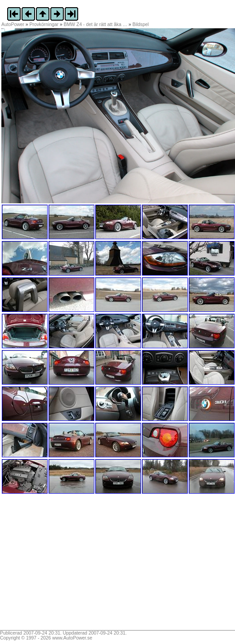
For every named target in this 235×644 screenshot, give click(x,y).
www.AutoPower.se (72, 638)
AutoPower (13, 24)
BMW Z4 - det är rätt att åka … (95, 24)
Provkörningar (44, 24)
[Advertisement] (58, 565)
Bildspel (141, 24)
